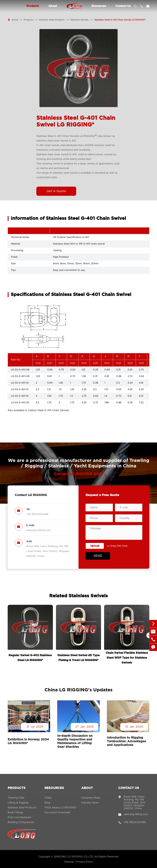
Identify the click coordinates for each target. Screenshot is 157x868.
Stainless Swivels (79, 20)
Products (33, 6)
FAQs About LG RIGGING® (61, 809)
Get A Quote (56, 191)
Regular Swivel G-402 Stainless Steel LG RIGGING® (30, 658)
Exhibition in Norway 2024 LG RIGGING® (28, 741)
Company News (91, 799)
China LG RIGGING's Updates (78, 690)
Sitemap (69, 862)
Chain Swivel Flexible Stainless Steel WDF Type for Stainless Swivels (127, 658)
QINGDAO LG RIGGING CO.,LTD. (74, 857)
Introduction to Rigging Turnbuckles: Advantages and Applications (126, 741)
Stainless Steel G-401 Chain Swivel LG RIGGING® (120, 20)
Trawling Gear (16, 799)
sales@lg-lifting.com (38, 530)
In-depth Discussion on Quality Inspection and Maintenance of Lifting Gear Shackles (75, 741)
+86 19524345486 (37, 514)
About (53, 6)
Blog (47, 804)
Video (48, 799)
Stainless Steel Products (52, 20)
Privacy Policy (85, 862)
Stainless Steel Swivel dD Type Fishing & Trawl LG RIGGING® (78, 658)
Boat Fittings (15, 814)
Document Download (57, 814)
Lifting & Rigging (18, 804)
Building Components (21, 824)
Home (15, 20)
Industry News (90, 804)
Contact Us (123, 6)
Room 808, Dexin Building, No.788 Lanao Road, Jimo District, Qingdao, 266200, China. (48, 551)
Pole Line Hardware (19, 819)
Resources (99, 6)
